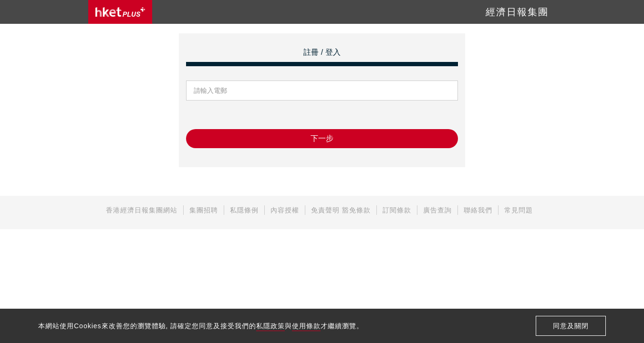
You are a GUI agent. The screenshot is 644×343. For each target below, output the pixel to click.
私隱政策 (270, 326)
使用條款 (306, 326)
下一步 (322, 138)
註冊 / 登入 (322, 52)
